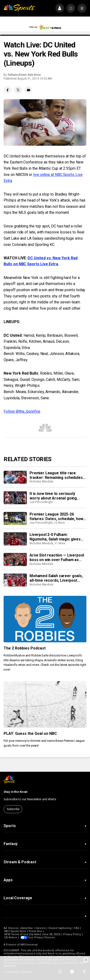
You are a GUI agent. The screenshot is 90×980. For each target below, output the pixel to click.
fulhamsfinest (17, 75)
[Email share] (28, 90)
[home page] (19, 8)
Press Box (35, 931)
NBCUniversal (29, 945)
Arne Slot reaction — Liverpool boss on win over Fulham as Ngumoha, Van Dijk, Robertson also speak (57, 557)
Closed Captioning (60, 928)
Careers (40, 928)
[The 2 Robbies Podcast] (45, 619)
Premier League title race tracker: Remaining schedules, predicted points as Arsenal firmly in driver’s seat (57, 475)
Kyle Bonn (34, 75)
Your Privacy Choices (42, 937)
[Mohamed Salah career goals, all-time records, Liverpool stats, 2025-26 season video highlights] (15, 580)
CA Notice (11, 937)
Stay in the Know (16, 792)
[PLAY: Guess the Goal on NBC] (45, 704)
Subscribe (13, 809)
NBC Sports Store (15, 931)
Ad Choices (11, 928)
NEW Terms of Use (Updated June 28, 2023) (32, 934)
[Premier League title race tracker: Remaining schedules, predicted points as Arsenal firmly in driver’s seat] (15, 477)
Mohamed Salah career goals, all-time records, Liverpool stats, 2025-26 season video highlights (56, 578)
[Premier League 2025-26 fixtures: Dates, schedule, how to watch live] (15, 518)
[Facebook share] (7, 90)
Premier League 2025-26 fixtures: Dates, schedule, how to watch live (56, 516)
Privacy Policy (72, 934)
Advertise (27, 928)
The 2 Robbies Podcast (25, 648)
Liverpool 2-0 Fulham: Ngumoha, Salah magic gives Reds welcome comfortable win (58, 537)
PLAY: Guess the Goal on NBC (30, 734)
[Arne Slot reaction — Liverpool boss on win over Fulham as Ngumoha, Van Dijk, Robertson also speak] (15, 559)
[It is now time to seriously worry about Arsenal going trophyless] (15, 498)
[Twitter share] (18, 90)
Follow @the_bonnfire (22, 411)
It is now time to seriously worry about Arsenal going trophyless (53, 496)
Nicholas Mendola (41, 481)
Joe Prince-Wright (41, 502)
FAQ (77, 928)
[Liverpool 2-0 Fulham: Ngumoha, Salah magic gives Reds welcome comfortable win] (15, 539)
